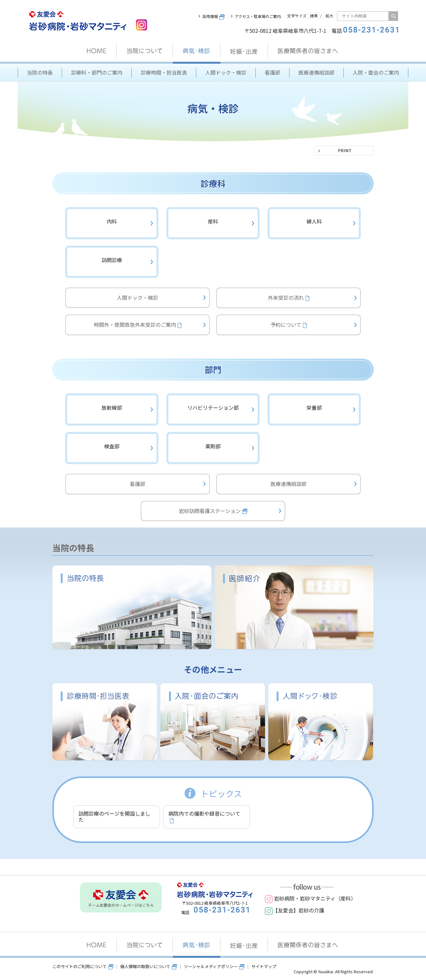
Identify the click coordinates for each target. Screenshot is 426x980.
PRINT (344, 151)
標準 (314, 16)
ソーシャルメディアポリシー (214, 966)
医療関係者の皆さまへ (309, 51)
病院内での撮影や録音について (204, 816)
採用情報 (213, 16)
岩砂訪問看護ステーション (213, 511)
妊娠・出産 (244, 51)
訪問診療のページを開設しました (114, 816)
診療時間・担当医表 (164, 72)
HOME (97, 51)
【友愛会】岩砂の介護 (294, 910)
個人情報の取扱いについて (149, 966)
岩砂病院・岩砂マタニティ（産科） (310, 898)
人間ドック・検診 (226, 72)
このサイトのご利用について (83, 966)
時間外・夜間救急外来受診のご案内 (138, 325)
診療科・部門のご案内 (97, 72)
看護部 (272, 72)
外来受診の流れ (289, 298)
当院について (145, 51)
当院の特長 (40, 72)
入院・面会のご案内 (376, 72)
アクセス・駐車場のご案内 (258, 16)
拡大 (329, 16)
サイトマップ (264, 966)
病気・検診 (197, 51)
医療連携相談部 (316, 72)
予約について (289, 325)
